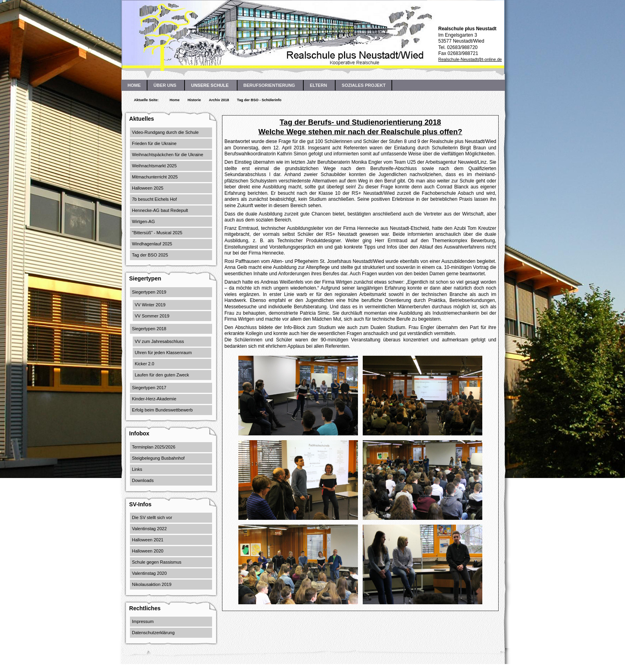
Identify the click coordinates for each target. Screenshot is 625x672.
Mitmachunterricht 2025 (155, 177)
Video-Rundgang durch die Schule (165, 132)
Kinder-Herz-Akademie (154, 399)
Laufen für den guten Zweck (162, 375)
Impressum (143, 621)
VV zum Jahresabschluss (159, 341)
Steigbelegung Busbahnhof (158, 458)
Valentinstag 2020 (149, 573)
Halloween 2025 (148, 188)
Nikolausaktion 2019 (152, 584)
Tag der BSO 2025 (150, 255)
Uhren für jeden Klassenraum (163, 353)
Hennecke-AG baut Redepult (160, 210)
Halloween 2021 (148, 540)
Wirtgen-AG (143, 221)
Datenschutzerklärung (153, 633)
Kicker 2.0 (144, 364)
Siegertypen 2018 (149, 329)
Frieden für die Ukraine (154, 143)
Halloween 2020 (148, 551)
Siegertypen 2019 (149, 292)
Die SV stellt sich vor (152, 517)
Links (137, 469)
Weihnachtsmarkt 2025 (154, 166)
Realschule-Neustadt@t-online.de (470, 59)
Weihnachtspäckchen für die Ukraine (168, 155)
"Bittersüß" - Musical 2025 (157, 233)
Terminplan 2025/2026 (154, 447)
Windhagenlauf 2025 (152, 244)
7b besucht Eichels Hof (154, 199)
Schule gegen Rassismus (157, 562)
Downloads (143, 480)
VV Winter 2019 (150, 305)
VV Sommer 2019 (152, 316)
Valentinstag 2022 (149, 529)
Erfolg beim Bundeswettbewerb (162, 410)
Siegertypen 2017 (149, 388)
